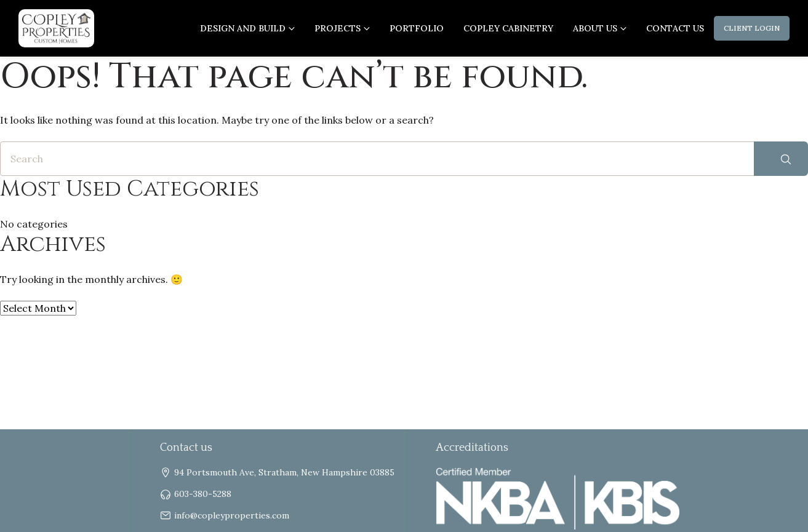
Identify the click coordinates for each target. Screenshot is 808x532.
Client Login (752, 28)
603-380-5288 (203, 494)
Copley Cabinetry (508, 28)
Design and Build (243, 28)
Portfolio (417, 28)
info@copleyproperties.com (232, 515)
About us (595, 28)
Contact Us (675, 28)
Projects (338, 28)
